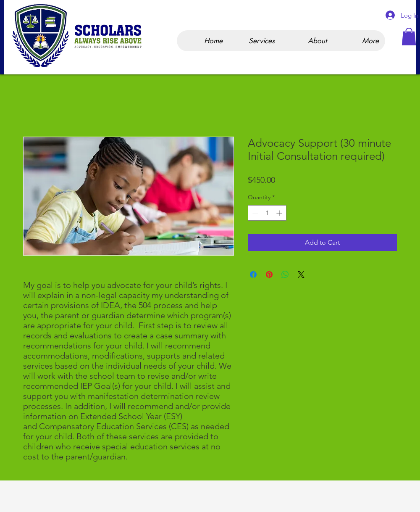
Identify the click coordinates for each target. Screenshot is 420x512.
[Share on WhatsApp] (285, 274)
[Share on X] (301, 274)
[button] (409, 37)
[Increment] (280, 213)
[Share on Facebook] (253, 274)
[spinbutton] (267, 213)
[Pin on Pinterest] (269, 274)
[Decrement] (254, 213)
